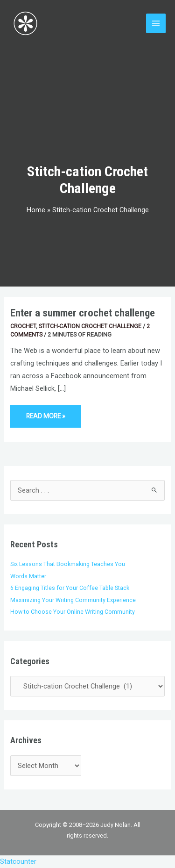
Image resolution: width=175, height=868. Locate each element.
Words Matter (28, 576)
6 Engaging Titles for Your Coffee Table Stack (70, 588)
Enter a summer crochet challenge (83, 313)
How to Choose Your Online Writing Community (73, 612)
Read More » (45, 412)
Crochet (23, 326)
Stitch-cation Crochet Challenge (90, 326)
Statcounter (18, 861)
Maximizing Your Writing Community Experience (73, 600)
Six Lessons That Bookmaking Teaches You (68, 564)
